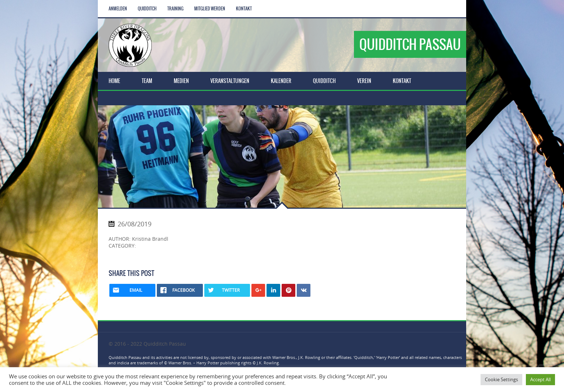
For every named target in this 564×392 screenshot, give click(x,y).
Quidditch (147, 9)
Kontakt (244, 9)
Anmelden (118, 9)
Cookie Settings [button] (501, 379)
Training (175, 9)
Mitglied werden (210, 9)
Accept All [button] (540, 379)
